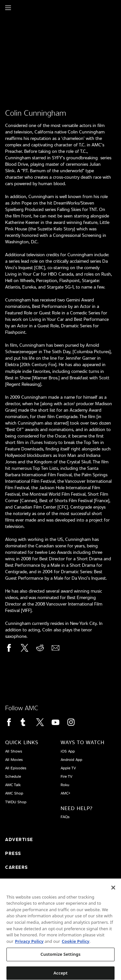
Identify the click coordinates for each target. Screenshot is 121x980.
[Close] (113, 893)
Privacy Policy (29, 947)
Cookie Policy (76, 947)
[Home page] (19, 8)
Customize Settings (61, 960)
